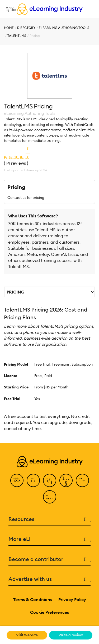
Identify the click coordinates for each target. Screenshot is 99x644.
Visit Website (27, 635)
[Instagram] (50, 497)
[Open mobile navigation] (10, 9)
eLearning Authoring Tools (64, 28)
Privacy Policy (72, 599)
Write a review (71, 635)
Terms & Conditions (33, 599)
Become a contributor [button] (49, 559)
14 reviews (16, 163)
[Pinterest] (82, 480)
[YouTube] (66, 480)
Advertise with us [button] (49, 579)
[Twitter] (33, 480)
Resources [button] (49, 519)
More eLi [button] (49, 539)
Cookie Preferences (49, 612)
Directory (26, 28)
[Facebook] (17, 480)
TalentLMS (17, 36)
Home (9, 28)
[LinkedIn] (50, 480)
